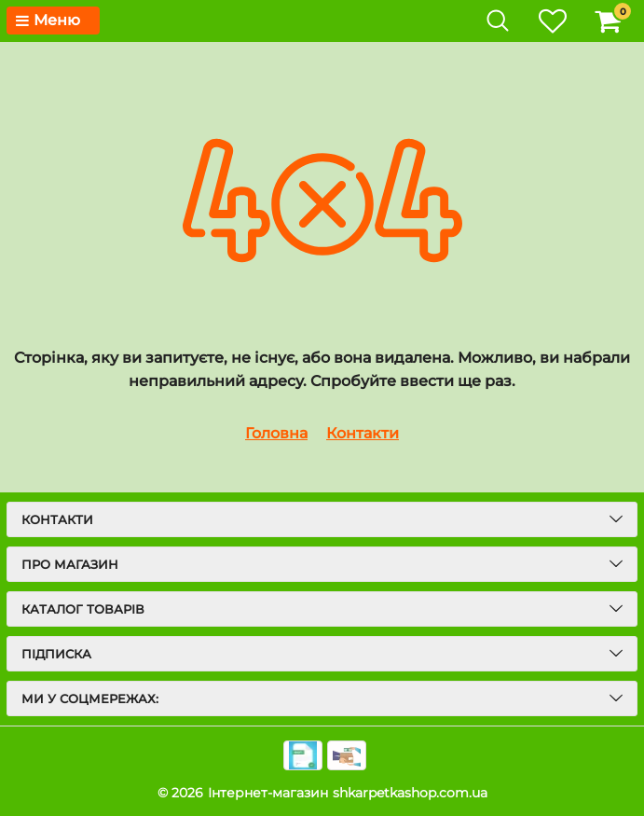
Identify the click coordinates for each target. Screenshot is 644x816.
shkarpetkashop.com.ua (410, 793)
